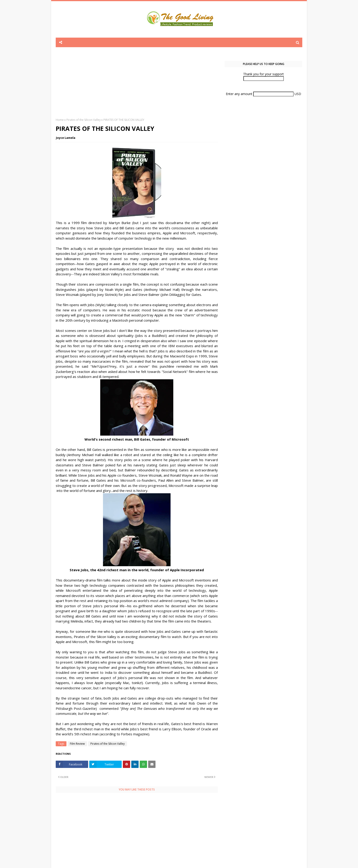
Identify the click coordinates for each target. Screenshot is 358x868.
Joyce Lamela (66, 138)
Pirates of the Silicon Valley (84, 120)
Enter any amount (240, 94)
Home (60, 120)
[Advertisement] (137, 86)
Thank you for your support (263, 74)
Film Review (77, 744)
